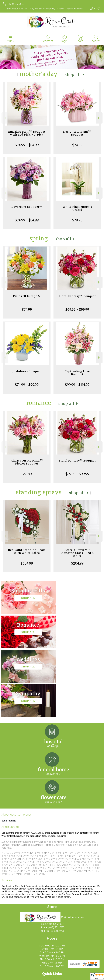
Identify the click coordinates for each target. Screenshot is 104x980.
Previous (5, 118)
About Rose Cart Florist (16, 746)
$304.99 (27, 563)
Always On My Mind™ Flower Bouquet (27, 462)
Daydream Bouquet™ (27, 207)
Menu (10, 41)
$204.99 (77, 563)
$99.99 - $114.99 (77, 385)
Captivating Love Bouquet (77, 373)
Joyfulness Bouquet (27, 371)
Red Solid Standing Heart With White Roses (27, 551)
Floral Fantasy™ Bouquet (77, 296)
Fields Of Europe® (27, 296)
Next (99, 118)
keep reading (9, 752)
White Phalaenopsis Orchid (77, 208)
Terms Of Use (11, 978)
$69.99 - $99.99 (77, 309)
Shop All (73, 75)
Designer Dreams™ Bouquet (77, 133)
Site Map (68, 978)
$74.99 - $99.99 (27, 385)
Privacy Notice (29, 978)
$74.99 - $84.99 (27, 145)
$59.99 (27, 474)
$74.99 (77, 145)
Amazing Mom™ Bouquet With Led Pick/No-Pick (27, 133)
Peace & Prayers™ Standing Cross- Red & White (77, 553)
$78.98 (77, 220)
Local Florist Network (50, 978)
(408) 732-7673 (16, 4)
